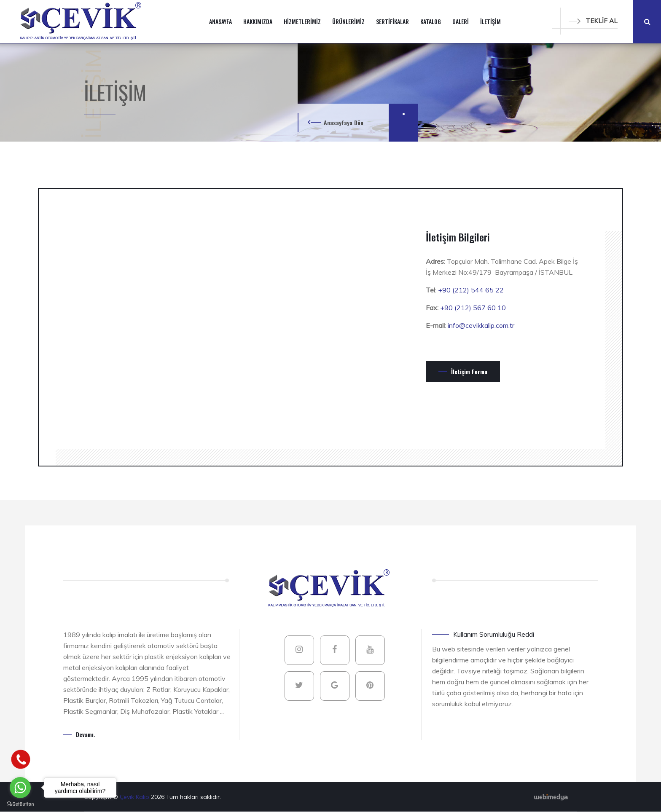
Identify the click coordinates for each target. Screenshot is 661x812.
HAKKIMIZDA (258, 21)
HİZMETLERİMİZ (302, 21)
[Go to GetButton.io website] (20, 804)
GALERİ (461, 21)
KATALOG (431, 21)
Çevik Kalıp (135, 797)
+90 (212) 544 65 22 (471, 290)
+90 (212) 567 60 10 (473, 308)
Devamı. (86, 734)
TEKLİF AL (593, 21)
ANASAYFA (220, 21)
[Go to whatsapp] (20, 788)
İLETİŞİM (490, 21)
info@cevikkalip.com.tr (481, 325)
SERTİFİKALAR (392, 21)
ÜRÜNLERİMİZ (348, 21)
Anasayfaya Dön (344, 122)
